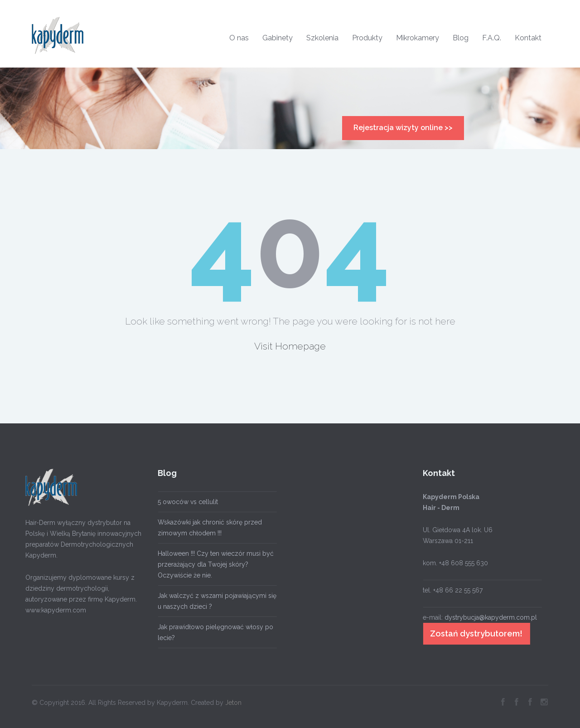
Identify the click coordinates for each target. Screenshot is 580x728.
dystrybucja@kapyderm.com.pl (489, 617)
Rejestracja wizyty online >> (403, 128)
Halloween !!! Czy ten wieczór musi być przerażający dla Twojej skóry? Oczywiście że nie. (214, 564)
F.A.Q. (492, 38)
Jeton (233, 700)
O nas (239, 38)
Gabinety (278, 38)
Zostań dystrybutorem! (474, 633)
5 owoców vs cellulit (186, 502)
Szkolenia (322, 38)
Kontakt (528, 38)
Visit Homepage (290, 346)
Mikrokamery (418, 38)
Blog (461, 38)
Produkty (367, 38)
